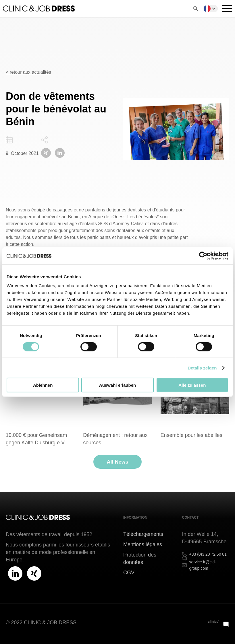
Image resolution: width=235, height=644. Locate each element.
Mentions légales (143, 544)
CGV (129, 573)
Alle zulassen (192, 385)
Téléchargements (143, 534)
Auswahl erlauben (118, 385)
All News (117, 462)
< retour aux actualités (28, 72)
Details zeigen (202, 368)
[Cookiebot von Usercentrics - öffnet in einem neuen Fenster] (203, 256)
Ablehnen (43, 385)
